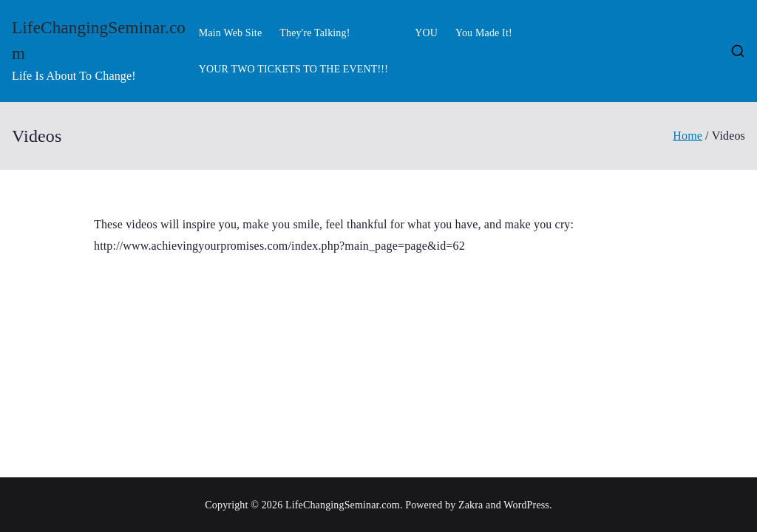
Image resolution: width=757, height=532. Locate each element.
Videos (382, 33)
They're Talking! (315, 33)
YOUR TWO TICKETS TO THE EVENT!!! (293, 69)
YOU (426, 33)
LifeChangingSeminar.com (343, 505)
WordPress (526, 505)
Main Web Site (230, 33)
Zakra (471, 505)
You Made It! (484, 33)
